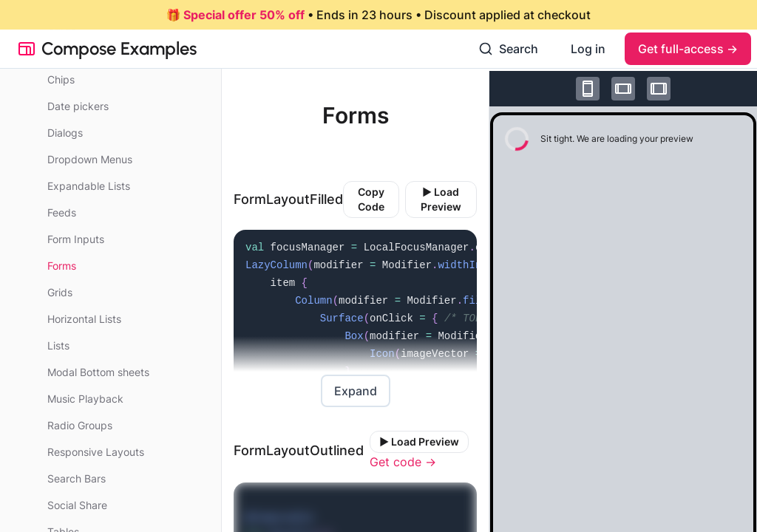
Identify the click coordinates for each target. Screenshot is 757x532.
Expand (356, 391)
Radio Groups (80, 425)
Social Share (77, 505)
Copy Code (371, 199)
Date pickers (78, 106)
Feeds (62, 212)
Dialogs (65, 133)
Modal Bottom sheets (98, 372)
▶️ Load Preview (441, 199)
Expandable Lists (89, 186)
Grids (60, 292)
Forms (62, 266)
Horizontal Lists (84, 319)
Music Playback (85, 399)
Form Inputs (76, 239)
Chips (61, 79)
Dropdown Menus (90, 159)
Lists (58, 345)
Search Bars (77, 478)
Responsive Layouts (96, 452)
